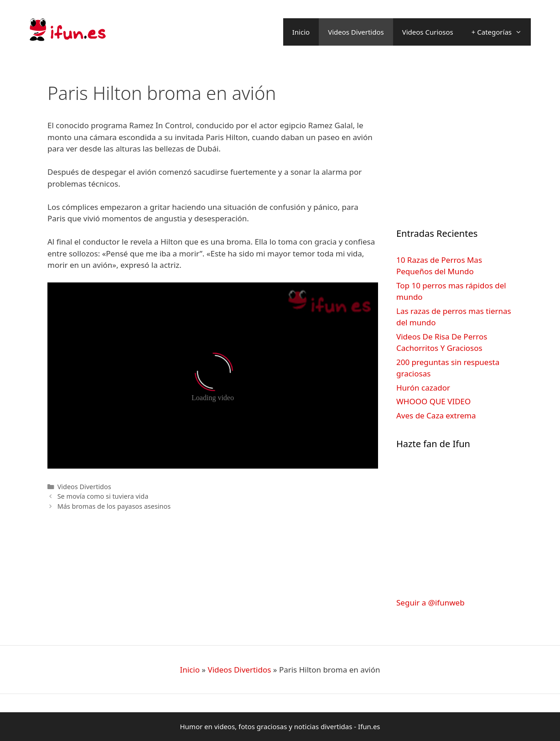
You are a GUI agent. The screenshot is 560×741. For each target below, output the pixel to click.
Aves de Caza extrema (436, 415)
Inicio (301, 32)
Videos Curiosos (428, 32)
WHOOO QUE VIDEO (433, 401)
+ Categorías (501, 32)
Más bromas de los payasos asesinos (114, 506)
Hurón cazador (423, 388)
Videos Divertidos (356, 32)
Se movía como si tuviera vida (103, 496)
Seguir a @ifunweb (430, 603)
